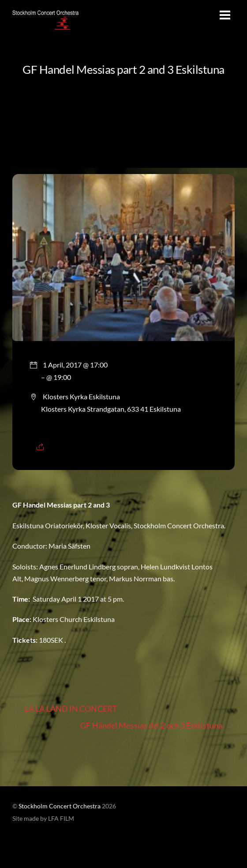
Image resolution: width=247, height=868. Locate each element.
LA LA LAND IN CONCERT (65, 709)
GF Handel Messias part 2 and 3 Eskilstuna (123, 69)
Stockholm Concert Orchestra (60, 806)
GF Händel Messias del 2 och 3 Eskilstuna (157, 726)
